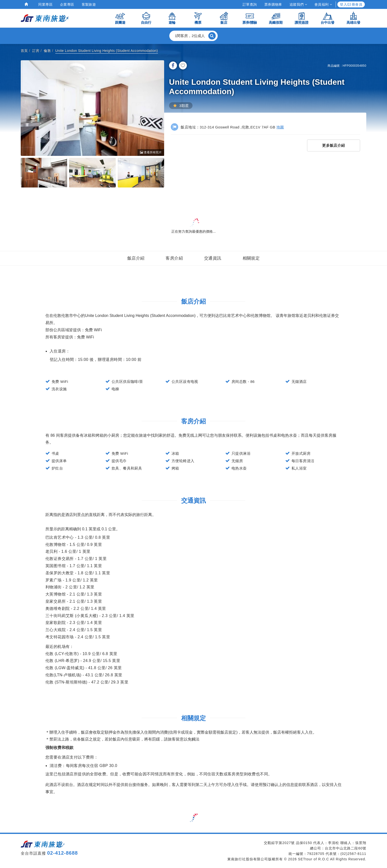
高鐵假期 (276, 18)
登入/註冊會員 (351, 4)
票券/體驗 (250, 18)
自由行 (146, 18)
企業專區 (67, 4)
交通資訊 (213, 258)
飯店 (224, 18)
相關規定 (251, 258)
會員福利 (323, 4)
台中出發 (328, 18)
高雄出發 (353, 18)
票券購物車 (273, 4)
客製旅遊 (89, 4)
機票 (198, 18)
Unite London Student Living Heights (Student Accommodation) (107, 51)
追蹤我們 (298, 4)
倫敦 (47, 51)
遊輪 (172, 18)
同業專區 (45, 4)
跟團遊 (120, 18)
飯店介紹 (136, 258)
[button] (193, 36)
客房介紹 (174, 258)
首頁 (24, 51)
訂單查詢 (250, 4)
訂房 (36, 51)
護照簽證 (302, 18)
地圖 (280, 127)
